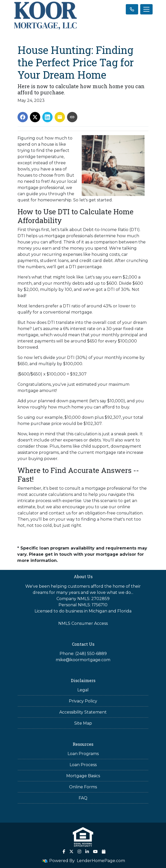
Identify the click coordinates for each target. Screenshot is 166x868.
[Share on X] (35, 117)
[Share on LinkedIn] (47, 117)
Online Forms (83, 787)
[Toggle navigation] (146, 9)
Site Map (83, 723)
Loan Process (83, 765)
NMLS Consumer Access (83, 623)
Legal (83, 690)
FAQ (83, 798)
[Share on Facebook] (23, 117)
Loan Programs (83, 754)
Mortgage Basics (83, 776)
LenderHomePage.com (101, 861)
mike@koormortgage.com (83, 660)
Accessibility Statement (83, 712)
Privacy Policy (83, 701)
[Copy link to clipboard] (72, 117)
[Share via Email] (60, 117)
